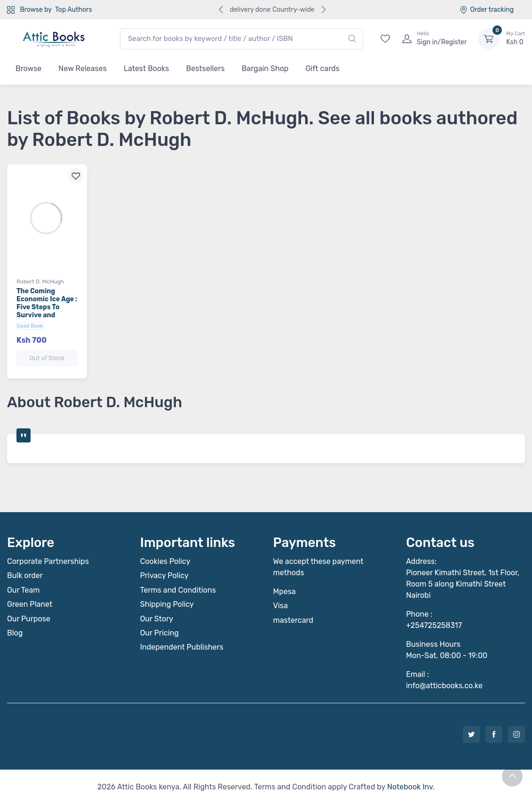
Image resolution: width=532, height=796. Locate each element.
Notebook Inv (410, 778)
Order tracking (487, 10)
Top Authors (73, 10)
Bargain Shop (265, 68)
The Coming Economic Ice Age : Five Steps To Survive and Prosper (47, 307)
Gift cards (322, 68)
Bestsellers (206, 68)
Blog (15, 624)
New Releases (83, 68)
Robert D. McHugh (40, 281)
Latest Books (147, 68)
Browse (28, 68)
